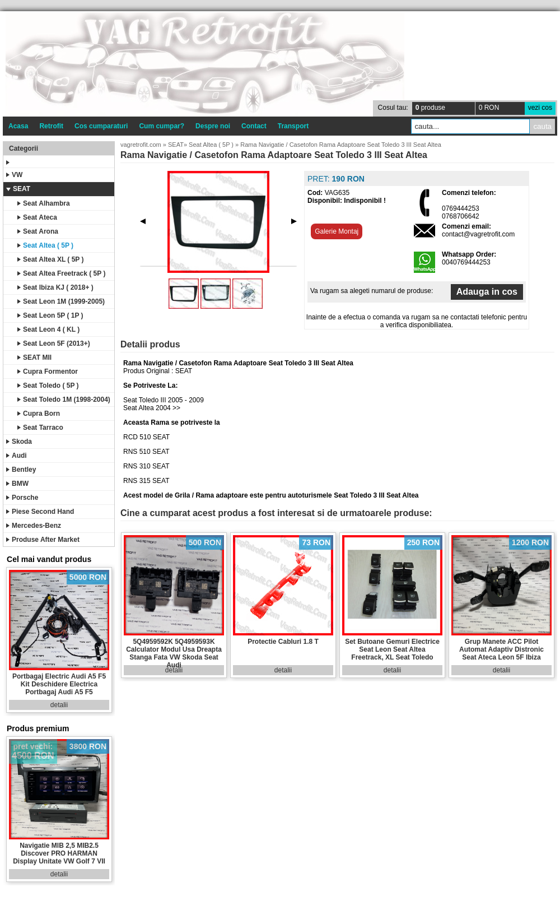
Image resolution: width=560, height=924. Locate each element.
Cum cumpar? (162, 126)
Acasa (18, 126)
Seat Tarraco (40, 428)
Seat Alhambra (44, 203)
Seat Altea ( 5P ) (45, 245)
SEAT (18, 189)
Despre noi (213, 126)
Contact (254, 126)
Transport (293, 126)
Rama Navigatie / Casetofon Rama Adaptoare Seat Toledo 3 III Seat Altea (341, 145)
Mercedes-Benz (34, 526)
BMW (17, 484)
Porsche (22, 498)
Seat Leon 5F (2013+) (54, 343)
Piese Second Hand (40, 512)
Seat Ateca (37, 217)
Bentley (21, 470)
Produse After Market (43, 540)
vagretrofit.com (141, 145)
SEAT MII (34, 357)
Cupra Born (39, 414)
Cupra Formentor (48, 372)
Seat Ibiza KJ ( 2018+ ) (55, 287)
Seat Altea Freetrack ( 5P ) (61, 273)
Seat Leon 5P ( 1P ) (50, 315)
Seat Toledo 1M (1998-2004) (64, 400)
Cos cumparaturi (101, 126)
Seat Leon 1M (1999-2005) (61, 301)
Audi (17, 456)
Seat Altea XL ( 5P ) (51, 259)
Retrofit (51, 126)
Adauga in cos (487, 292)
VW (14, 175)
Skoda (19, 442)
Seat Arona (38, 231)
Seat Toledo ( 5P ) (48, 386)
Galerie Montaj (337, 231)
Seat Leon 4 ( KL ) (48, 329)
